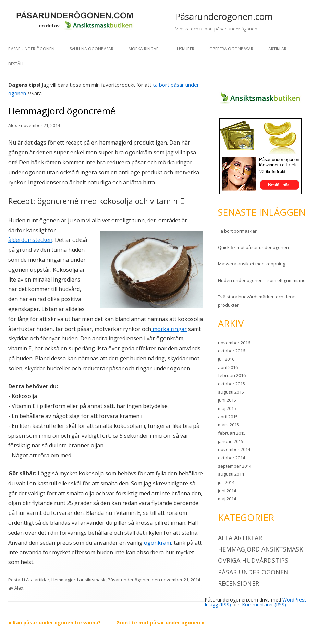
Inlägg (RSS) (218, 604)
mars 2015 (229, 425)
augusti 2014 (231, 474)
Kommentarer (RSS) (264, 604)
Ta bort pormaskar (237, 231)
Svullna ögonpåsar (91, 49)
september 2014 (235, 466)
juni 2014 (227, 491)
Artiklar (277, 49)
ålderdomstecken (30, 240)
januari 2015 (231, 441)
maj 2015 (227, 408)
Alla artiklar (38, 580)
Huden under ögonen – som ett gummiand (262, 280)
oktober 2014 (231, 458)
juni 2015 (227, 400)
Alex (13, 125)
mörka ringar (169, 329)
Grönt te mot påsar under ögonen (160, 623)
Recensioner (238, 583)
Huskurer (184, 49)
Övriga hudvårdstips (253, 560)
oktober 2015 (231, 384)
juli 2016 (226, 359)
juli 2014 (226, 482)
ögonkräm (157, 543)
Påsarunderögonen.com (224, 16)
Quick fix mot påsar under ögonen (253, 247)
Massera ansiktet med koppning (252, 264)
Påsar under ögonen (31, 49)
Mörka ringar (144, 49)
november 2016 (234, 343)
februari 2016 (232, 375)
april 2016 (228, 367)
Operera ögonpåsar (231, 49)
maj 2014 (227, 499)
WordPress (295, 600)
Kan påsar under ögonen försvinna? (54, 623)
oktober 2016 (231, 351)
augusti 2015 (231, 392)
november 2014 (234, 449)
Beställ (16, 64)
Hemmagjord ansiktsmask (78, 580)
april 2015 (228, 417)
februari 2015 (232, 433)
